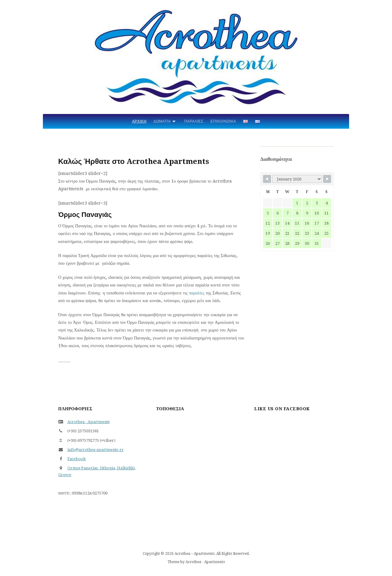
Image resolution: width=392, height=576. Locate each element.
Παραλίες (194, 121)
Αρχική (139, 121)
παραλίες (197, 293)
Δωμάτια (162, 121)
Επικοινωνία (223, 121)
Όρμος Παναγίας (196, 499)
